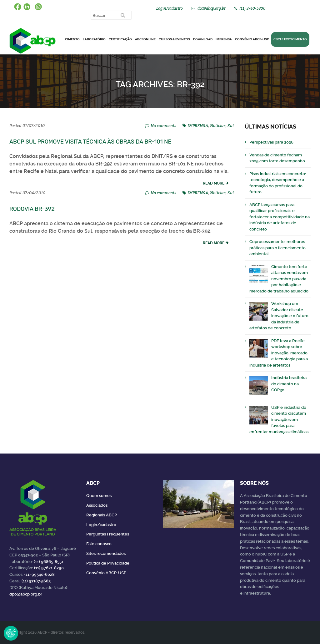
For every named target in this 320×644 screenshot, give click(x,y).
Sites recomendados (106, 553)
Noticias (218, 125)
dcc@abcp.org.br (212, 8)
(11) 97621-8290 (49, 568)
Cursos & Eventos (174, 39)
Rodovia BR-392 (32, 209)
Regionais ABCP (102, 515)
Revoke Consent (11, 633)
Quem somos (99, 496)
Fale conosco (99, 544)
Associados (97, 505)
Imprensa (224, 39)
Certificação (120, 39)
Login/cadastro (170, 8)
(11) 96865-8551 (49, 562)
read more (214, 183)
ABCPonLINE (145, 39)
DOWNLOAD (203, 39)
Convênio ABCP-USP (252, 39)
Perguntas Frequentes (108, 534)
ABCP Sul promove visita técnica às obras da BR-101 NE (90, 142)
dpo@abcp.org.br (26, 594)
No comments (163, 125)
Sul (231, 125)
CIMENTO (72, 39)
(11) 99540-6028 (40, 574)
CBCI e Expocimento (290, 39)
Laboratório (94, 39)
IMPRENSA (198, 125)
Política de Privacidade (108, 563)
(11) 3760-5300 (252, 8)
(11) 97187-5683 (36, 581)
